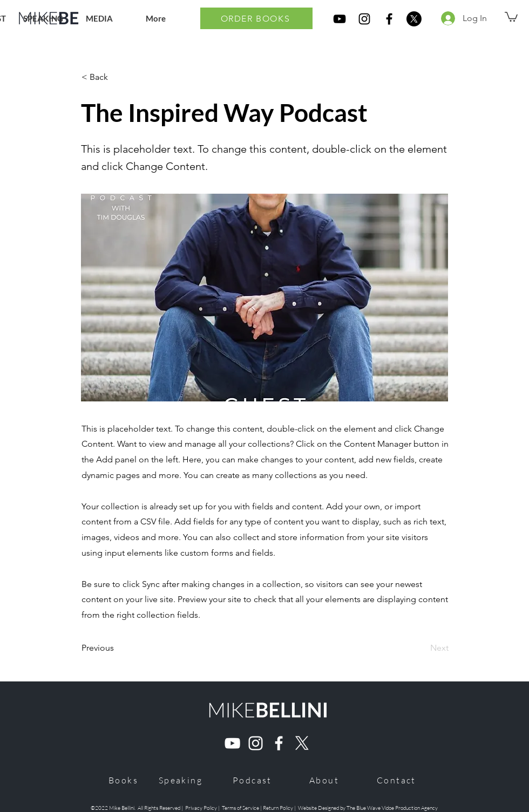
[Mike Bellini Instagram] (256, 743)
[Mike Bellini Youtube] (232, 743)
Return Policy (279, 808)
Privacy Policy (201, 808)
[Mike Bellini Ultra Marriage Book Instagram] (364, 19)
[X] (414, 19)
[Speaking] (181, 780)
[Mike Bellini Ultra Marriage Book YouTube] (340, 19)
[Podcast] (252, 780)
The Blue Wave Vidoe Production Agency (392, 808)
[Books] (123, 780)
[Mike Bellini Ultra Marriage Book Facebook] (389, 19)
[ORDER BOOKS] (256, 18)
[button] (511, 16)
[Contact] (396, 780)
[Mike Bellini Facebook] (279, 743)
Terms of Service (240, 808)
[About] (324, 780)
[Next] (422, 648)
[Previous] (117, 648)
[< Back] (117, 77)
